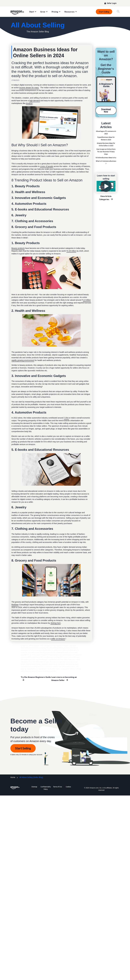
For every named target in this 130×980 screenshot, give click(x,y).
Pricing (55, 12)
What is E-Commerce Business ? (106, 162)
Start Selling (104, 12)
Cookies (68, 787)
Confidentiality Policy (46, 788)
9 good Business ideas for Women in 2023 (106, 138)
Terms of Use (58, 787)
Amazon (29, 103)
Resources (69, 12)
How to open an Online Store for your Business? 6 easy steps (106, 152)
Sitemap (34, 787)
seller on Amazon (58, 639)
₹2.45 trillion (71, 251)
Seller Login (112, 3)
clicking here (56, 623)
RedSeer (15, 605)
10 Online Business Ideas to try (106, 158)
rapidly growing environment (23, 360)
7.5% (66, 418)
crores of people (47, 166)
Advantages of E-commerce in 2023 (106, 132)
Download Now (106, 110)
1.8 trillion (87, 300)
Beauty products (18, 248)
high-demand (35, 101)
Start (32, 12)
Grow (43, 12)
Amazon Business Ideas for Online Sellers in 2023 (106, 144)
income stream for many (29, 88)
